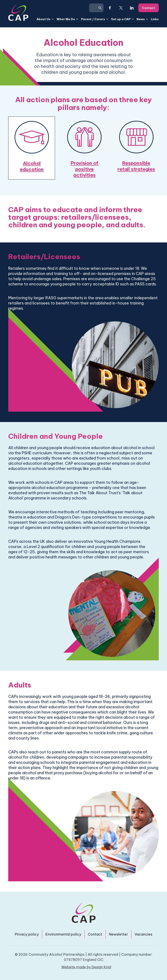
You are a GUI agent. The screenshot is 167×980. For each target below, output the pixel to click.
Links (155, 19)
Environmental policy (63, 934)
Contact (95, 934)
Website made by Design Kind (86, 967)
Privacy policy (27, 934)
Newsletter (118, 934)
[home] (18, 12)
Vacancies (143, 934)
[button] (45, 19)
